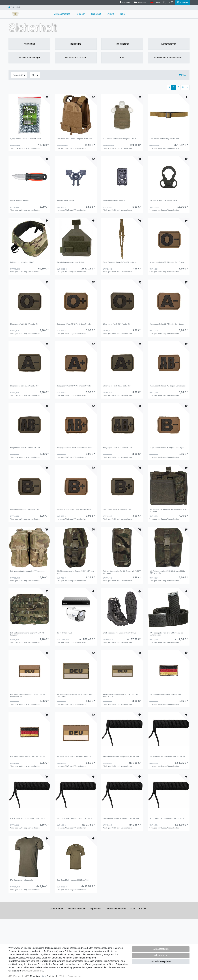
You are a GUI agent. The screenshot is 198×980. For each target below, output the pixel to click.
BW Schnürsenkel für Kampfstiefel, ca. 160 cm (167, 757)
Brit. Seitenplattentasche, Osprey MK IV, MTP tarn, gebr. (28, 634)
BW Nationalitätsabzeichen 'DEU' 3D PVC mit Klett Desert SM (28, 696)
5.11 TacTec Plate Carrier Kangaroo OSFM (119, 139)
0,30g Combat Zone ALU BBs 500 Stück (26, 139)
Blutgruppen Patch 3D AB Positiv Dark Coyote (74, 448)
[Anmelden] (125, 2)
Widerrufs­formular (77, 909)
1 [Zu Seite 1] (174, 87)
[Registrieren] (140, 2)
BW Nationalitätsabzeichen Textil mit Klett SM (28, 757)
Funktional (52, 976)
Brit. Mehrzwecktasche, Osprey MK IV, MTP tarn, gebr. (75, 572)
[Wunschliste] (171, 2)
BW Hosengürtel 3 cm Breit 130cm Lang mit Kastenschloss (166, 634)
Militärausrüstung (62, 14)
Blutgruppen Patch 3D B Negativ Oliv (24, 509)
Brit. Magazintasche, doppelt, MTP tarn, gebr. (28, 571)
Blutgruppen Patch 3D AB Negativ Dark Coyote (167, 386)
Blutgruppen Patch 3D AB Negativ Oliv (25, 448)
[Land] (151, 2)
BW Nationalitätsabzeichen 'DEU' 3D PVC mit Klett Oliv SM (121, 696)
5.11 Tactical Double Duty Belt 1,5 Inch (164, 139)
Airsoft (111, 14)
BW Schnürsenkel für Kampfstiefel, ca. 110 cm (121, 757)
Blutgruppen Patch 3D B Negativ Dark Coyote (167, 448)
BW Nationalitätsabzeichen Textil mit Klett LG (167, 695)
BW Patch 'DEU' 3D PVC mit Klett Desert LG (74, 757)
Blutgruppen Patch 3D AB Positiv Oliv (117, 448)
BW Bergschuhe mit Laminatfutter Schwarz (119, 633)
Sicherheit (96, 14)
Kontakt (143, 909)
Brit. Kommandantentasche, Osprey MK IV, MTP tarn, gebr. (168, 510)
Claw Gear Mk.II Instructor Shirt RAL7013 (73, 880)
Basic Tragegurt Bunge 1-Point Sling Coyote (120, 262)
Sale (123, 14)
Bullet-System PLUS (64, 633)
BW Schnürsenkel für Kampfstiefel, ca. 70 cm (167, 818)
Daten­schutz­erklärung (115, 909)
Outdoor (81, 14)
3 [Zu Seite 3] (183, 87)
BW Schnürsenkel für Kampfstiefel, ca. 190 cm (74, 818)
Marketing (35, 976)
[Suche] (164, 2)
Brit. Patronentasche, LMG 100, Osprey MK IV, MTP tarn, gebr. (167, 572)
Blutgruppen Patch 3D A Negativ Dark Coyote (167, 324)
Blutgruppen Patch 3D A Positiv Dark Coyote (74, 386)
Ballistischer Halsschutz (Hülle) (22, 262)
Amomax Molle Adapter (66, 200)
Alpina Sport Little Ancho (20, 200)
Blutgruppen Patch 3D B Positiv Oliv (117, 509)
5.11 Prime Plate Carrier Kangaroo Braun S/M (74, 139)
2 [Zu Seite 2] (178, 87)
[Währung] (158, 2)
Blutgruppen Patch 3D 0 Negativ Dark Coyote (167, 262)
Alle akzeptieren (161, 949)
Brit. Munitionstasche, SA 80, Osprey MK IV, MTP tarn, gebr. (122, 572)
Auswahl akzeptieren (161, 961)
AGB (133, 909)
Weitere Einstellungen (70, 976)
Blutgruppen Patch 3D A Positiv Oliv (117, 386)
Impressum (95, 909)
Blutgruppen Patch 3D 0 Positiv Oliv (117, 324)
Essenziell (18, 976)
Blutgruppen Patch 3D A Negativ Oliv (24, 386)
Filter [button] (182, 75)
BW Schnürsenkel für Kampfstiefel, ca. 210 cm (121, 818)
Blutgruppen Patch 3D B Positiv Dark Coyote (74, 509)
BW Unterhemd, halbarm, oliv (22, 880)
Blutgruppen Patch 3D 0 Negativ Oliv (24, 324)
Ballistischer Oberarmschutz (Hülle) (70, 262)
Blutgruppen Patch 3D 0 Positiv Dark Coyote (74, 324)
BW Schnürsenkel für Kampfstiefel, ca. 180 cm (28, 818)
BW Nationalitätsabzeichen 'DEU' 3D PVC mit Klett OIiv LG (74, 696)
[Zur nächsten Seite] (187, 87)
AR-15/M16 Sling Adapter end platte (163, 200)
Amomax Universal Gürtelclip (114, 200)
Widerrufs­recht (57, 909)
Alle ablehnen (161, 955)
